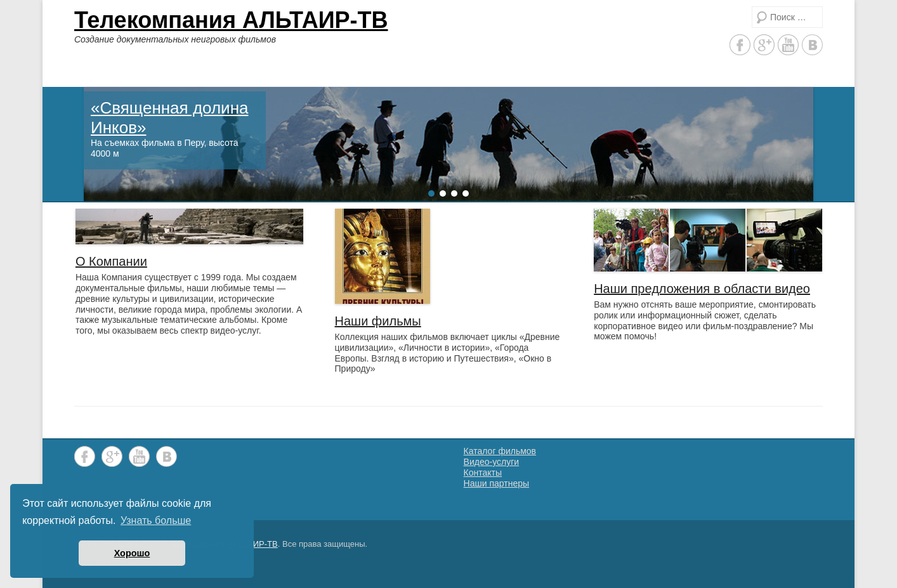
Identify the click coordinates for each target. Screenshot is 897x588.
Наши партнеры (496, 483)
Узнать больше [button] (156, 520)
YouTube (788, 45)
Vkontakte (812, 45)
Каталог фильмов (500, 451)
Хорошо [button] (132, 553)
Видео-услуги (492, 462)
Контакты (483, 473)
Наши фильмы (378, 321)
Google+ (764, 45)
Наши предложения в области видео (702, 289)
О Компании (111, 261)
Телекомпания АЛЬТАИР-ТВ (231, 20)
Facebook (740, 45)
